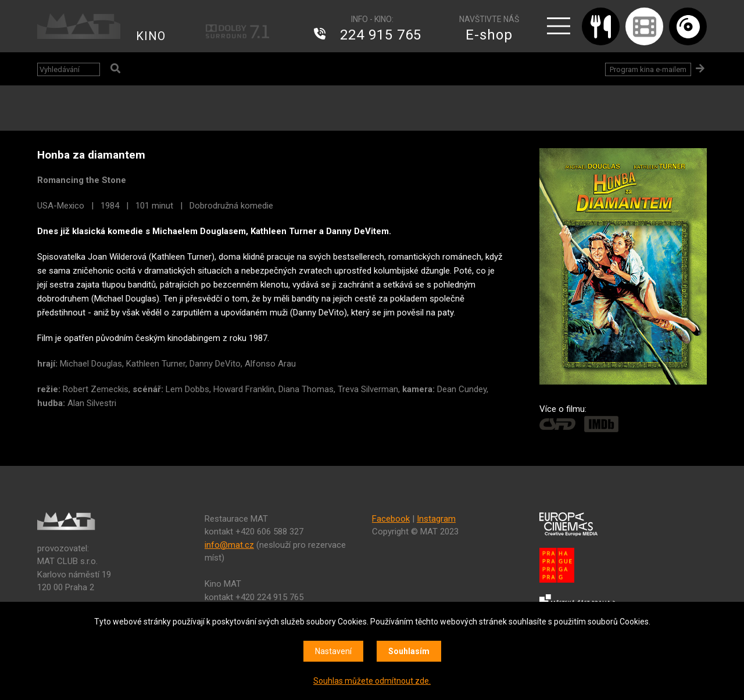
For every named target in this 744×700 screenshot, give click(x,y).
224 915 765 (381, 35)
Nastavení (333, 651)
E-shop (489, 35)
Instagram (436, 519)
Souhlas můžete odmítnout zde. (372, 681)
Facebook (391, 519)
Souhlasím (409, 651)
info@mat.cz (229, 545)
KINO (151, 36)
